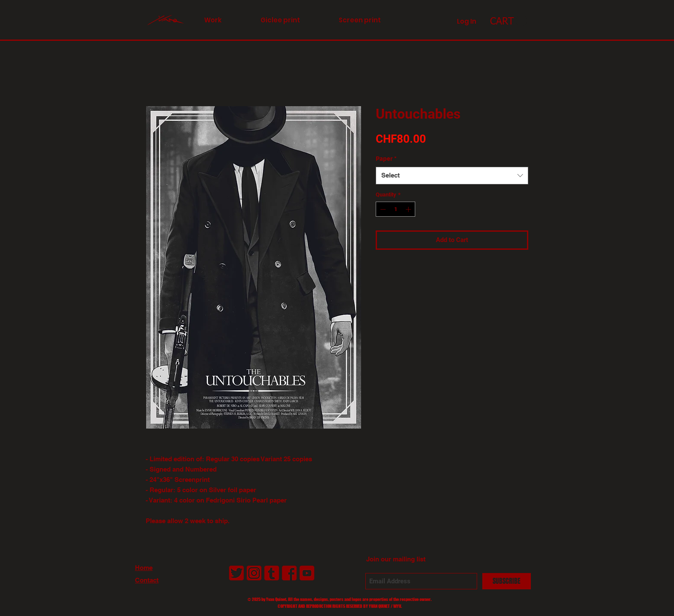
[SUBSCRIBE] (507, 581)
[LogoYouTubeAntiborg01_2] (307, 573)
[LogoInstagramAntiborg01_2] (254, 573)
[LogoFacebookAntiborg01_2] (289, 573)
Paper (386, 159)
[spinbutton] (396, 209)
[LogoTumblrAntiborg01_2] (272, 573)
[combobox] (452, 176)
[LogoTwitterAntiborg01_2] (236, 573)
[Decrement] (382, 209)
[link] (509, 21)
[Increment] (409, 209)
